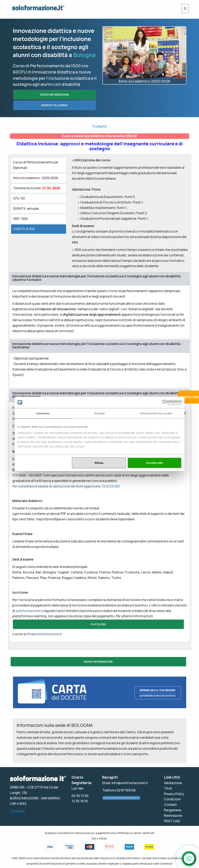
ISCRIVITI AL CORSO (54, 105)
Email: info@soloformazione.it (125, 783)
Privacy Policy (174, 794)
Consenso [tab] (43, 413)
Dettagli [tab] (100, 413)
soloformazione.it (29, 611)
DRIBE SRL (17, 787)
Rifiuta (99, 463)
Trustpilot (99, 126)
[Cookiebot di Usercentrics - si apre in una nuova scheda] (165, 402)
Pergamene (173, 810)
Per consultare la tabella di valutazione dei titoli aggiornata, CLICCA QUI (66, 486)
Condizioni (172, 799)
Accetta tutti (155, 463)
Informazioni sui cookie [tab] (156, 413)
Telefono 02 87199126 (119, 790)
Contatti (170, 805)
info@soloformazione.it (44, 634)
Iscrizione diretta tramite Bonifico (121, 798)
